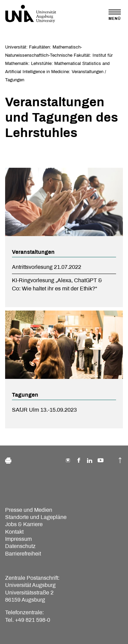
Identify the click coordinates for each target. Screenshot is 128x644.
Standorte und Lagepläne (36, 517)
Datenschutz (20, 546)
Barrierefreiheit (23, 554)
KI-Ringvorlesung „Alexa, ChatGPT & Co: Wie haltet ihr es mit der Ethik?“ (57, 284)
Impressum (18, 539)
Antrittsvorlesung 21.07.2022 (47, 267)
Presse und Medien (29, 510)
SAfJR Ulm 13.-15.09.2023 (44, 410)
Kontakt (14, 532)
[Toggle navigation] (115, 15)
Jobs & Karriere (24, 524)
